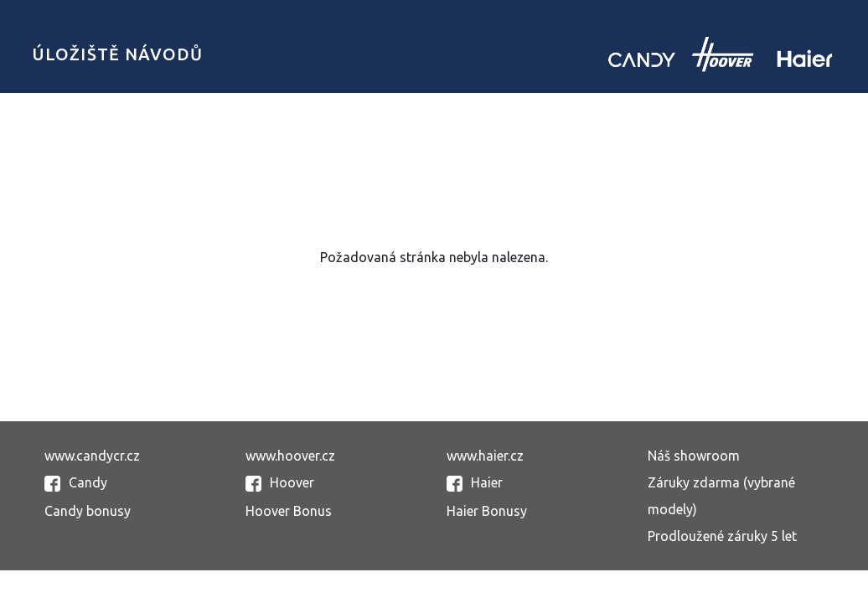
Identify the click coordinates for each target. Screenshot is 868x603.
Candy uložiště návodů (720, 54)
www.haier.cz (485, 456)
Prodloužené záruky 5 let (722, 536)
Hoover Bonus (289, 511)
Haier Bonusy (487, 511)
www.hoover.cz (290, 456)
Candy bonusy (88, 511)
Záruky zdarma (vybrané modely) (721, 496)
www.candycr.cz (92, 456)
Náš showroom (694, 456)
